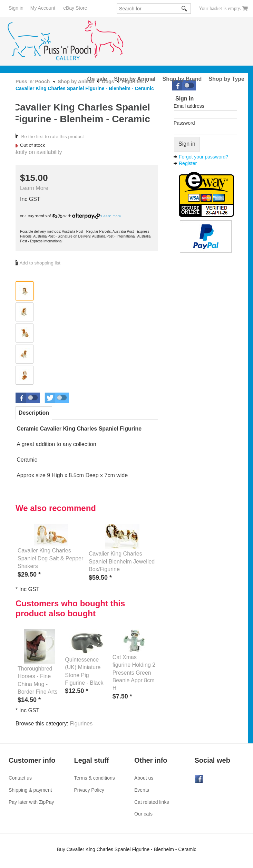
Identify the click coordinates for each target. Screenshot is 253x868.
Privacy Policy (89, 790)
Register (188, 163)
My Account (43, 8)
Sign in (16, 8)
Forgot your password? (203, 157)
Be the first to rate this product (52, 137)
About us (144, 778)
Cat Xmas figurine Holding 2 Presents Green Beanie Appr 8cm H (134, 673)
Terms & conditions (95, 778)
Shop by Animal (135, 79)
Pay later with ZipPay (31, 802)
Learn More (34, 188)
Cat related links (152, 802)
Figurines (81, 724)
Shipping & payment (30, 790)
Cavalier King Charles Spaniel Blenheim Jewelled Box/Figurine (122, 561)
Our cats (143, 814)
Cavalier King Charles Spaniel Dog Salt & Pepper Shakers (50, 558)
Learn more (111, 216)
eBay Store (75, 8)
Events (142, 790)
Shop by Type (226, 79)
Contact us (20, 778)
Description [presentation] (34, 413)
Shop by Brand (182, 79)
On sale (97, 79)
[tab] (34, 413)
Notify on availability (37, 152)
